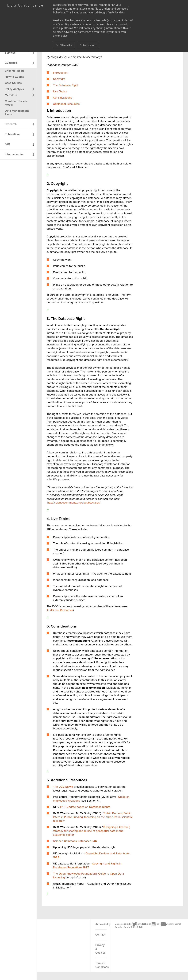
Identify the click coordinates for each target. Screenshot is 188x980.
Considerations (62, 98)
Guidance (11, 63)
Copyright (59, 79)
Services (10, 53)
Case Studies (13, 83)
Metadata (11, 95)
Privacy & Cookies (100, 949)
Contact (100, 935)
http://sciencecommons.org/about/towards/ (74, 503)
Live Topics (60, 92)
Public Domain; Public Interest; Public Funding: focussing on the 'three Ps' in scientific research (93, 817)
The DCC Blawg (63, 787)
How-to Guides (14, 77)
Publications (13, 134)
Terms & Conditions (101, 965)
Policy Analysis (14, 89)
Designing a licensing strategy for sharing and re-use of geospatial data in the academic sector (92, 831)
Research (11, 124)
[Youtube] (78, 928)
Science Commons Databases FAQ (75, 841)
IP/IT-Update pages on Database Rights (85, 807)
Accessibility (101, 924)
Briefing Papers (15, 71)
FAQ (8, 144)
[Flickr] (59, 928)
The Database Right (66, 85)
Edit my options (88, 45)
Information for (14, 154)
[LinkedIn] (68, 928)
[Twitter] (50, 928)
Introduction (61, 73)
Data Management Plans (17, 113)
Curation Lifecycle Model (16, 103)
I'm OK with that (64, 45)
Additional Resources (66, 104)
